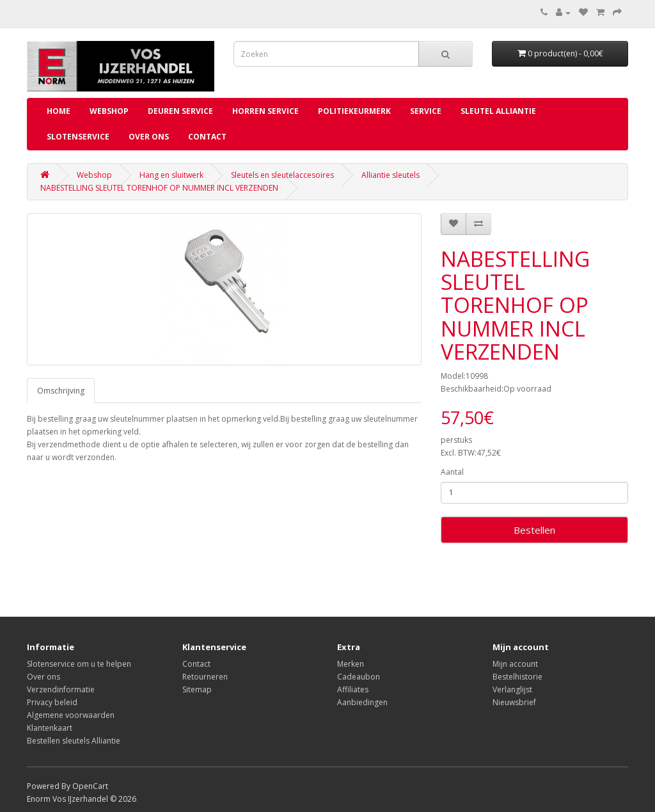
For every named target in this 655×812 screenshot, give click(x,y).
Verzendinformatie (61, 689)
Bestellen (534, 530)
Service (426, 111)
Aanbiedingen (362, 702)
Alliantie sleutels (391, 175)
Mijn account (515, 664)
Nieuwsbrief (514, 702)
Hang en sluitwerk (171, 175)
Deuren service (180, 111)
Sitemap (197, 689)
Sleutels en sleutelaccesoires (282, 175)
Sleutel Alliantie (498, 111)
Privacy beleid (52, 702)
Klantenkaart (50, 728)
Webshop (109, 111)
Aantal (452, 472)
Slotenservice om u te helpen (79, 664)
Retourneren (205, 677)
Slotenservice (78, 137)
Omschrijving (61, 391)
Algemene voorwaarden (71, 715)
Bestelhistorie (517, 677)
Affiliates (353, 689)
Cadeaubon (359, 677)
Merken (351, 664)
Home (59, 111)
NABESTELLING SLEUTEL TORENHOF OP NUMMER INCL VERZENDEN (159, 188)
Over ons (149, 137)
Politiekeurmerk (354, 111)
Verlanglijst (512, 689)
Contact (207, 137)
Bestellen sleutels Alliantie (74, 741)
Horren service (265, 111)
